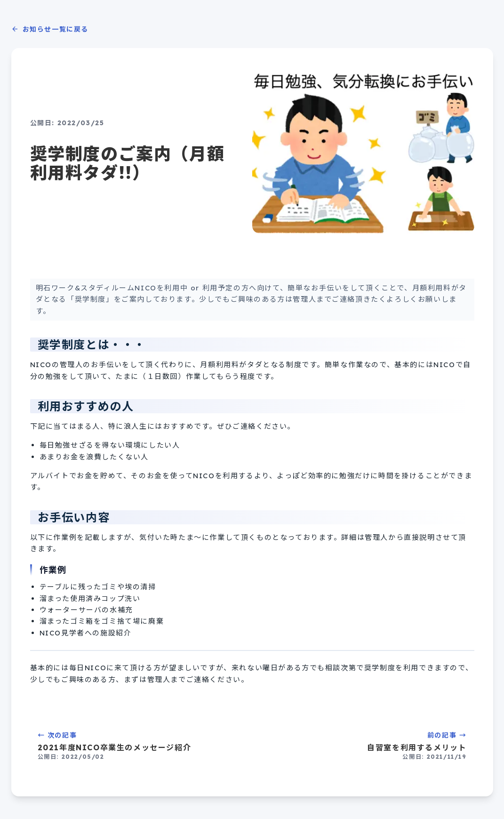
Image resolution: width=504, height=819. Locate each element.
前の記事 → (365, 746)
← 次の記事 (139, 746)
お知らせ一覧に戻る (50, 29)
